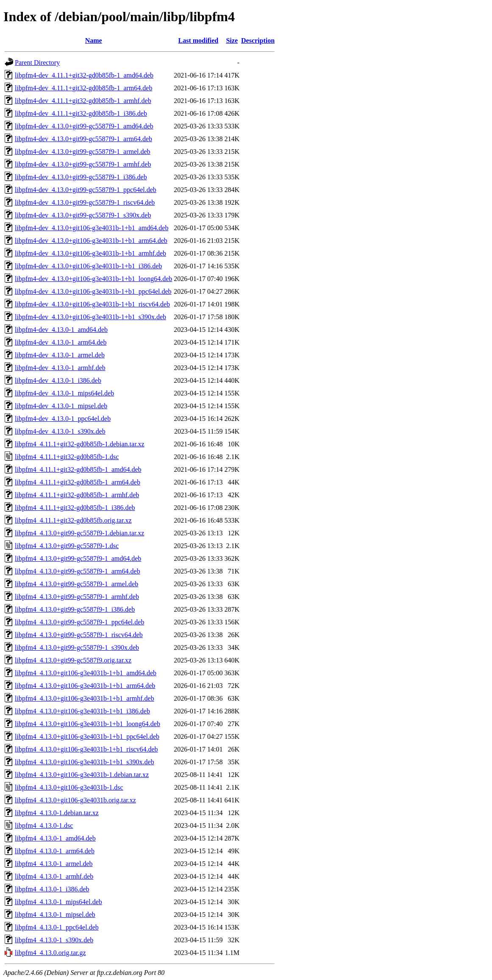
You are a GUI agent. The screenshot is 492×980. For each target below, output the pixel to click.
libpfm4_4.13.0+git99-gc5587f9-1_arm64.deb (78, 571)
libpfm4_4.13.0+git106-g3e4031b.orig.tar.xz (75, 800)
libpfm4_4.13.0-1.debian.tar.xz (57, 813)
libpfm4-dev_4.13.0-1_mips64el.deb (64, 393)
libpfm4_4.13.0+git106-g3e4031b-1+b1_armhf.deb (85, 698)
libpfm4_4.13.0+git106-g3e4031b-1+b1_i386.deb (82, 711)
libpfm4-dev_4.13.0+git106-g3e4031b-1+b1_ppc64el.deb (93, 291)
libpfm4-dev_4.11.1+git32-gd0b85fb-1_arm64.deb (83, 88)
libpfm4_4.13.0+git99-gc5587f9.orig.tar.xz (73, 660)
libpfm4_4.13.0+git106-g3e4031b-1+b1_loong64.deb (88, 724)
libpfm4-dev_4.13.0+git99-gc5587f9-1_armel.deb (83, 152)
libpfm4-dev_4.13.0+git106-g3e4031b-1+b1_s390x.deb (90, 317)
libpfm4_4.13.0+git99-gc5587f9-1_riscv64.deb (79, 635)
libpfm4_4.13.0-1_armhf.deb (54, 876)
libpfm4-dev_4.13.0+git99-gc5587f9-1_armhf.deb (83, 164)
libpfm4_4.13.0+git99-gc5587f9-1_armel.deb (76, 584)
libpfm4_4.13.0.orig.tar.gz (50, 953)
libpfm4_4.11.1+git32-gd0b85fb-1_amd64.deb (78, 469)
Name (94, 40)
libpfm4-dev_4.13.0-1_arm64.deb (61, 342)
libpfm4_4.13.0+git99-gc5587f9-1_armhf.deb (77, 597)
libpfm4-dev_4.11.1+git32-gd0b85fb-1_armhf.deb (83, 101)
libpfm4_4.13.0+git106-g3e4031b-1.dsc (69, 787)
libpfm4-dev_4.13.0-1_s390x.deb (60, 431)
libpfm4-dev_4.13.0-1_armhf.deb (60, 368)
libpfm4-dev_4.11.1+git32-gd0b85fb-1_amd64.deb (84, 75)
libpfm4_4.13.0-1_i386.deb (52, 889)
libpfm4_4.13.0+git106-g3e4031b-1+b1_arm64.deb (85, 686)
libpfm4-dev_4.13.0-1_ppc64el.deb (63, 419)
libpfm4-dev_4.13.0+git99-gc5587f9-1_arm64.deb (83, 139)
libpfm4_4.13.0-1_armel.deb (54, 864)
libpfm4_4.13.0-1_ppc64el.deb (57, 927)
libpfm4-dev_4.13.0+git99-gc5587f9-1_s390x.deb (83, 215)
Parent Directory (37, 63)
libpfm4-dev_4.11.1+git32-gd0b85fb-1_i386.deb (81, 113)
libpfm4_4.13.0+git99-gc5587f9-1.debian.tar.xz (79, 533)
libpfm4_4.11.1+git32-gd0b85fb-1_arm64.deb (78, 482)
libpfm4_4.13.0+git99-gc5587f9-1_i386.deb (75, 609)
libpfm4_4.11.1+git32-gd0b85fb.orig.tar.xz (73, 520)
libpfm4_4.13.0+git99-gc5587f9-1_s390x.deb (77, 647)
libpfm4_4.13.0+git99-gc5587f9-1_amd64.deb (78, 558)
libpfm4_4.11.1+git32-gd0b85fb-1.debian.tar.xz (80, 444)
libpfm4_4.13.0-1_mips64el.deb (58, 902)
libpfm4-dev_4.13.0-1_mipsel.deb (61, 406)
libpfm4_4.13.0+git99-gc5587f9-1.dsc (67, 546)
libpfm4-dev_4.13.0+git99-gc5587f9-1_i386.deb (81, 177)
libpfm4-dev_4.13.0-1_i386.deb (58, 380)
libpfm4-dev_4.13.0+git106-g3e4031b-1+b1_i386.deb (88, 266)
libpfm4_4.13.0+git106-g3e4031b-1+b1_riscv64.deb (86, 749)
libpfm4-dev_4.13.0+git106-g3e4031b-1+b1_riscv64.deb (92, 304)
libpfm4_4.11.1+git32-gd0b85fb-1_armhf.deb (77, 495)
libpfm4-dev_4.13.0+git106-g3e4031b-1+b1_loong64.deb (93, 279)
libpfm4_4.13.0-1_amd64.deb (55, 838)
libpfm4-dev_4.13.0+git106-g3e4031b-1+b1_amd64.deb (92, 228)
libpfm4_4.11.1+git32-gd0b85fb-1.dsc (67, 457)
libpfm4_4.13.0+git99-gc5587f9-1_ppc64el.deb (79, 622)
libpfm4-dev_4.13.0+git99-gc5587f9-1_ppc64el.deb (86, 190)
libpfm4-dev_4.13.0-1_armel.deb (60, 355)
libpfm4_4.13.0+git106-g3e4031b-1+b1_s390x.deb (85, 762)
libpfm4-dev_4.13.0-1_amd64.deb (61, 330)
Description (258, 40)
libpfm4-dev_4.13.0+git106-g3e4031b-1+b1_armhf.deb (90, 253)
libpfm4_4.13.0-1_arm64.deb (55, 851)
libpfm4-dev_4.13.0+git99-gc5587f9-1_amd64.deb (84, 126)
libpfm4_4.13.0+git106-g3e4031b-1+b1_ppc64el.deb (87, 736)
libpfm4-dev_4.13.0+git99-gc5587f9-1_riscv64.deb (85, 202)
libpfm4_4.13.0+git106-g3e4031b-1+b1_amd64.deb (86, 673)
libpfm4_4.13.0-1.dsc (44, 825)
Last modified (199, 40)
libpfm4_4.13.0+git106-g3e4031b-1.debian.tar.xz (82, 775)
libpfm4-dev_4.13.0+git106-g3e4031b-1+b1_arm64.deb (91, 241)
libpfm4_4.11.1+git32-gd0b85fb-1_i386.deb (75, 508)
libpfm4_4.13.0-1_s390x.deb (54, 940)
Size (232, 40)
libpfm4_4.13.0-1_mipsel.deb (55, 915)
